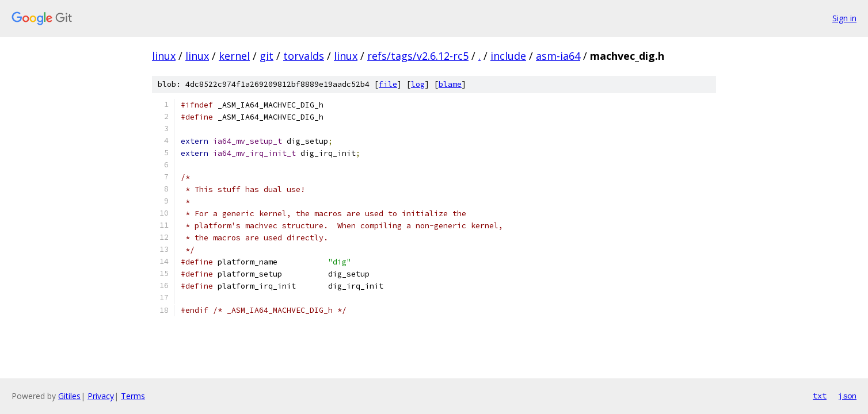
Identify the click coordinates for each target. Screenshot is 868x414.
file (388, 84)
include (508, 56)
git (267, 56)
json (847, 396)
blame (450, 84)
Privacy (101, 396)
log (418, 84)
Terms (133, 396)
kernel (234, 56)
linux (164, 56)
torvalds (304, 56)
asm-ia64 (558, 56)
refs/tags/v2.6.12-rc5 (418, 56)
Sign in (844, 18)
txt (820, 396)
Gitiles (69, 396)
